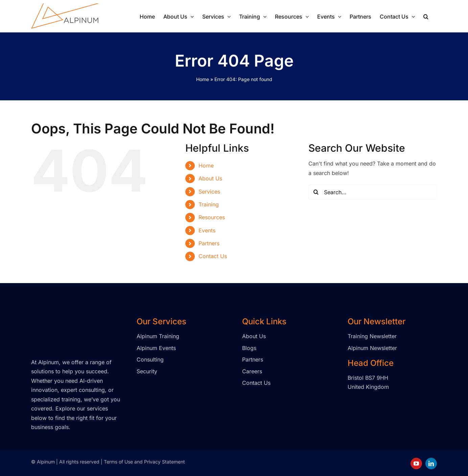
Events (207, 230)
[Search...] (373, 192)
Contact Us (213, 256)
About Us (210, 178)
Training (209, 204)
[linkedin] (431, 464)
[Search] (316, 192)
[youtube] (416, 464)
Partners (209, 243)
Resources (212, 217)
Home (203, 79)
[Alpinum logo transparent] (65, 320)
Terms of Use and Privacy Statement (144, 462)
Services (209, 192)
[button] (426, 16)
